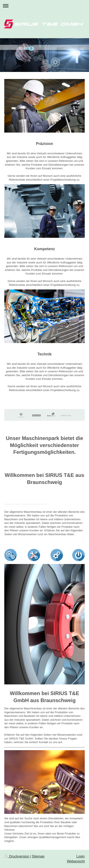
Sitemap (38, 856)
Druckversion (17, 856)
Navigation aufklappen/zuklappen (44, 6)
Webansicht (76, 861)
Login (81, 856)
